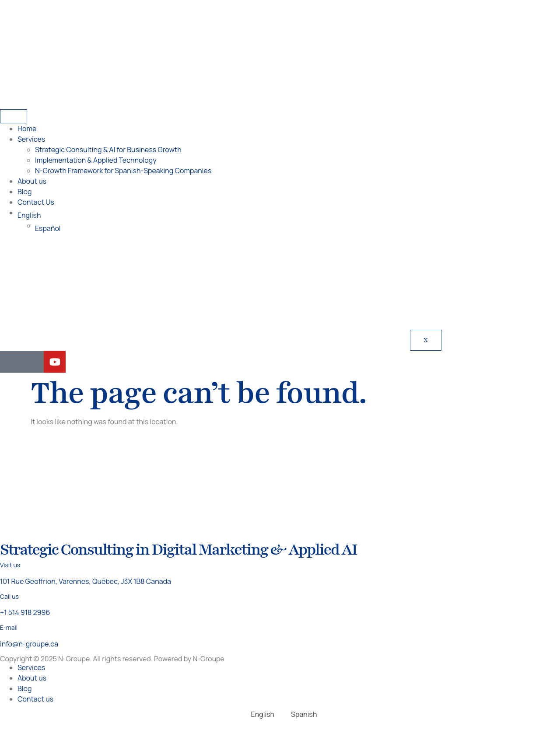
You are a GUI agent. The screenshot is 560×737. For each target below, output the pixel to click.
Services (31, 139)
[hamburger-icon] (14, 116)
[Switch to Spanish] (300, 714)
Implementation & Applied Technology (96, 160)
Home (27, 129)
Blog (24, 192)
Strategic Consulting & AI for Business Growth (108, 150)
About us (32, 181)
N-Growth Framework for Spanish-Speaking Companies (123, 171)
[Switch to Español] (297, 228)
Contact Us (36, 202)
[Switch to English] (259, 714)
